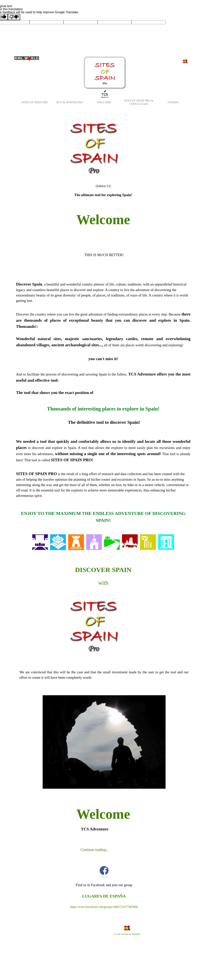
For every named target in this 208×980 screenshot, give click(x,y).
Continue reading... (95, 850)
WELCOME (104, 102)
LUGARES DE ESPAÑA (104, 896)
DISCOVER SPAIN (103, 570)
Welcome (103, 220)
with (103, 583)
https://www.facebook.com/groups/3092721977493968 (104, 907)
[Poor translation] (14, 17)
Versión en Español (186, 66)
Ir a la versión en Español (127, 934)
